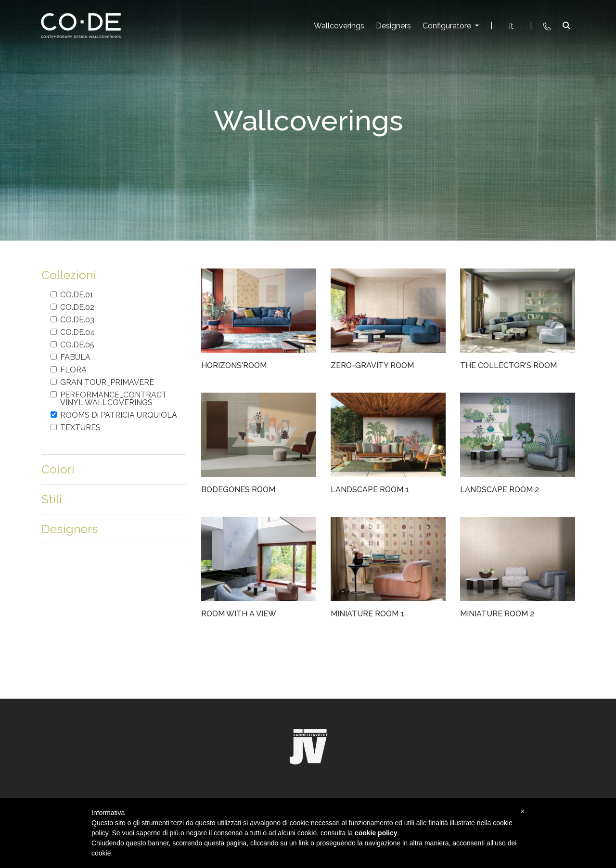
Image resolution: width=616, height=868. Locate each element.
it (511, 26)
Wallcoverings (339, 26)
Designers (393, 26)
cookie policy (376, 833)
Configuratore (448, 26)
